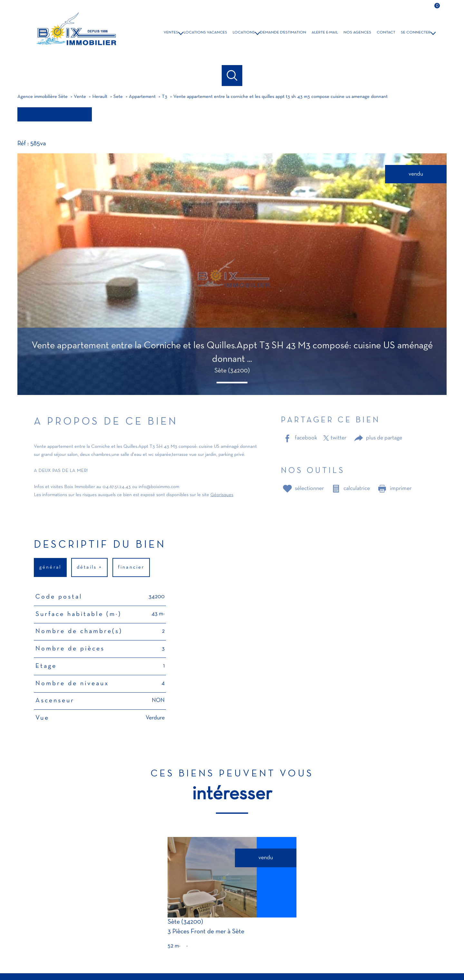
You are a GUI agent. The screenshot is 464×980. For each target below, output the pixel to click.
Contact (386, 33)
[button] (232, 383)
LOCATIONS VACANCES (205, 33)
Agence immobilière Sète (43, 97)
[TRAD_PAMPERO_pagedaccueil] (75, 48)
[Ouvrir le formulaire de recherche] (232, 76)
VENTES (171, 33)
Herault (100, 97)
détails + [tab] (90, 567)
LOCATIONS (244, 33)
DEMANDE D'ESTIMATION (283, 33)
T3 (164, 97)
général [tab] (50, 567)
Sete (118, 97)
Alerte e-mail (325, 33)
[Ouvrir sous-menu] (181, 32)
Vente (80, 97)
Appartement (142, 97)
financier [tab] (131, 567)
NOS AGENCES (357, 33)
